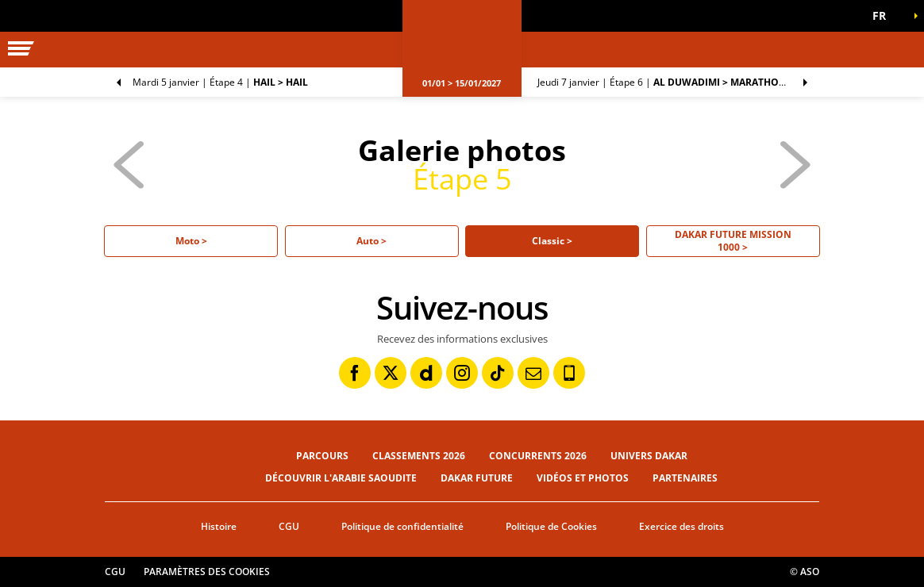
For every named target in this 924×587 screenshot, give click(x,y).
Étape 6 (678, 82)
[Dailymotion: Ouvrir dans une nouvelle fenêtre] (426, 373)
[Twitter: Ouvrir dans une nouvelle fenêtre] (391, 373)
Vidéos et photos (583, 478)
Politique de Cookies (551, 526)
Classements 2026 (419, 456)
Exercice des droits (681, 526)
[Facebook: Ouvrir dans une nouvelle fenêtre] (355, 373)
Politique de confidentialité (402, 526)
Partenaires (685, 478)
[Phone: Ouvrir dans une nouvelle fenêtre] (569, 373)
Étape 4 (220, 82)
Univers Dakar (649, 456)
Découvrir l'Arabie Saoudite (341, 478)
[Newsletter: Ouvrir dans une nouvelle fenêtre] (533, 373)
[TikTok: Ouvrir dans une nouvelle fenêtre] (498, 373)
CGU (289, 526)
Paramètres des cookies (207, 572)
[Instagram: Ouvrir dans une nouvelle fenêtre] (462, 373)
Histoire (219, 526)
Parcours (322, 456)
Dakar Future (477, 478)
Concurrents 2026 (538, 456)
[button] (884, 16)
